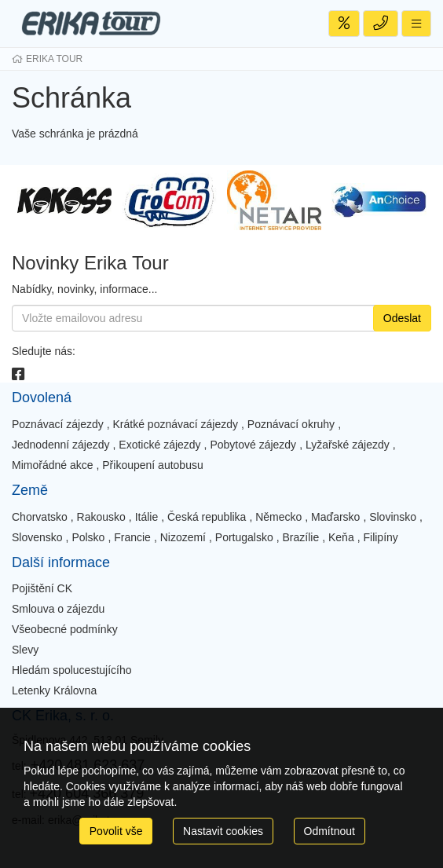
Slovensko (37, 537)
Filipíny (380, 537)
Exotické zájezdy (159, 445)
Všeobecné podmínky (65, 629)
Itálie (147, 517)
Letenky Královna (54, 690)
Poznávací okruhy (291, 424)
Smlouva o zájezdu (58, 609)
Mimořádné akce (53, 465)
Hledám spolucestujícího (72, 670)
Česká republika (207, 517)
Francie (132, 537)
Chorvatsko (40, 517)
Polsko (88, 537)
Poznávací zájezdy (58, 424)
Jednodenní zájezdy (61, 445)
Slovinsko (393, 517)
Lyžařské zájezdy (348, 445)
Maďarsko (335, 517)
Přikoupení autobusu (152, 465)
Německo (278, 517)
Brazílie (301, 537)
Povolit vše (116, 831)
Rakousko (101, 517)
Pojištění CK (42, 588)
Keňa (341, 537)
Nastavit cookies (223, 831)
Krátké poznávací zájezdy (176, 424)
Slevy (25, 650)
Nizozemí (183, 537)
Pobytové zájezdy (253, 445)
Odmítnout (330, 831)
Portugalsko (244, 537)
